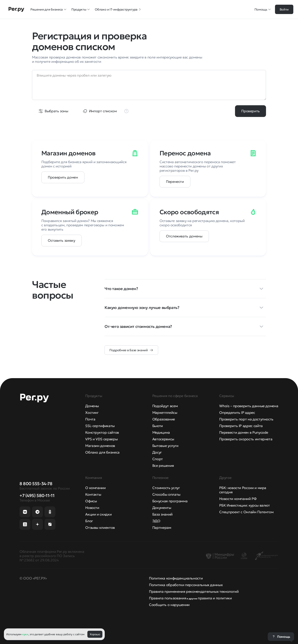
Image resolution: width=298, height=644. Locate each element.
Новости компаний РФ (238, 499)
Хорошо (95, 634)
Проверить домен (63, 177)
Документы (162, 508)
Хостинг (92, 413)
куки (25, 634)
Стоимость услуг (166, 488)
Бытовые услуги (165, 446)
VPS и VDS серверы (101, 439)
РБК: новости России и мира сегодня (243, 490)
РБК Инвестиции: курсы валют (244, 505)
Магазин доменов (100, 446)
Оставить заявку (62, 240)
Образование (164, 419)
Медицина (161, 432)
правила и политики (215, 598)
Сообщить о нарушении (169, 605)
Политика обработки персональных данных (186, 585)
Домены (92, 406)
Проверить (251, 111)
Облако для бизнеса (102, 452)
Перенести (175, 182)
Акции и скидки (98, 514)
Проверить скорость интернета (246, 439)
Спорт (158, 459)
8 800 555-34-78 (36, 484)
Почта (90, 419)
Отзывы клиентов (100, 528)
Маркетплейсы (165, 413)
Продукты (81, 9)
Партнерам (162, 528)
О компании (95, 488)
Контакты (93, 494)
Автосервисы (163, 439)
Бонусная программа (170, 501)
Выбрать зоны (56, 111)
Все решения (163, 466)
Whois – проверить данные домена (249, 406)
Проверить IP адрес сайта (241, 426)
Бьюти (158, 426)
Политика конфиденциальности (176, 578)
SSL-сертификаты (100, 426)
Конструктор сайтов (102, 432)
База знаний (162, 514)
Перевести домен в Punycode (244, 432)
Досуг (157, 452)
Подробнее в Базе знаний (129, 350)
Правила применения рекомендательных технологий (194, 591)
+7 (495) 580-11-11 (37, 496)
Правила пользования (168, 598)
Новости (92, 508)
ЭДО (156, 521)
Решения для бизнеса (49, 9)
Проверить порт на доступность (246, 419)
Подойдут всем (165, 406)
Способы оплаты (166, 494)
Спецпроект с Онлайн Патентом (246, 512)
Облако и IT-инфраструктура (118, 9)
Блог (89, 521)
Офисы (91, 501)
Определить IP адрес (237, 413)
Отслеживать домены (184, 236)
